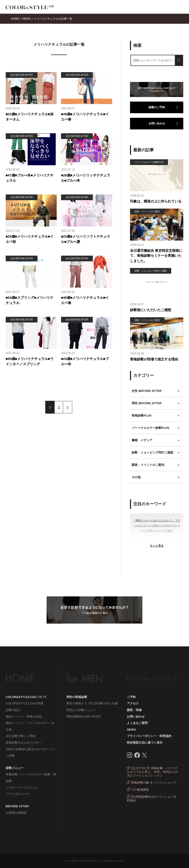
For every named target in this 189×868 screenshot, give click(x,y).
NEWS (131, 730)
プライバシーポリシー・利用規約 (149, 736)
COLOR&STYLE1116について (26, 697)
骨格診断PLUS (156, 416)
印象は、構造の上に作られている (156, 201)
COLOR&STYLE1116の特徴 (24, 703)
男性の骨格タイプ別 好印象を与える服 (92, 703)
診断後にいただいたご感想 (151, 310)
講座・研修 (134, 710)
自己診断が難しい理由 (21, 736)
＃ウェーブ (166, 539)
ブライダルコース (18, 794)
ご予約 (131, 697)
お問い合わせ (157, 123)
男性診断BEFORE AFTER (84, 717)
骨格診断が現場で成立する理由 (154, 359)
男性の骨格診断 (77, 697)
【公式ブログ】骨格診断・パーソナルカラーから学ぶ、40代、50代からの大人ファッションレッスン (152, 772)
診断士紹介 (13, 710)
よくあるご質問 (137, 723)
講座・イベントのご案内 (156, 465)
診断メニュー (15, 768)
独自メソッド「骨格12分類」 (25, 717)
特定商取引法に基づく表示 (145, 743)
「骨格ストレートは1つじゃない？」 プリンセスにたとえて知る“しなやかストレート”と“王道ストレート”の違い (157, 525)
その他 (156, 477)
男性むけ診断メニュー (81, 710)
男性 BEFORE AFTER (156, 403)
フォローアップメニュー (22, 788)
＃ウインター (148, 539)
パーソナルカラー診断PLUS (156, 428)
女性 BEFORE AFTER (156, 391)
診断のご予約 (157, 107)
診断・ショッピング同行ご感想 (156, 453)
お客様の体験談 (16, 813)
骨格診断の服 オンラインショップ (152, 783)
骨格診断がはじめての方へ (24, 743)
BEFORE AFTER (17, 806)
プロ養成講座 (138, 790)
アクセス (133, 703)
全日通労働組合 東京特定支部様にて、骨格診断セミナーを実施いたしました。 (156, 256)
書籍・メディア (156, 440)
